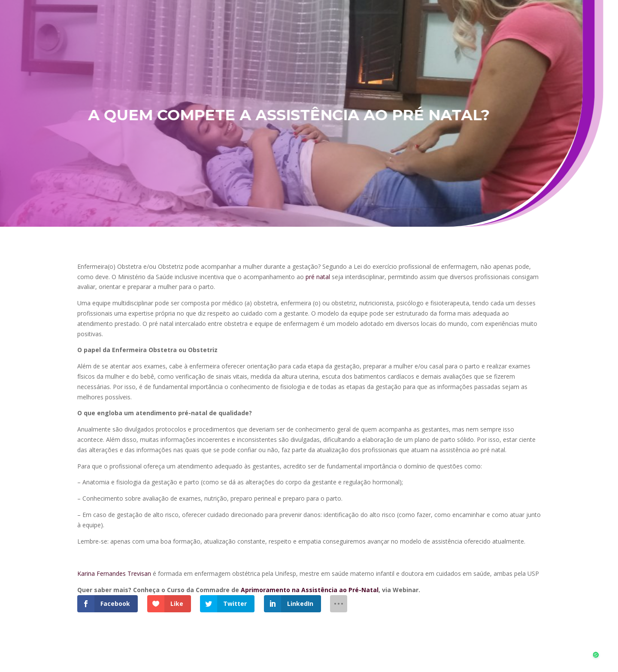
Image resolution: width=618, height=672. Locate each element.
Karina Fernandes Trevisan (114, 573)
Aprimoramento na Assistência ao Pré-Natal (310, 590)
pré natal (318, 277)
